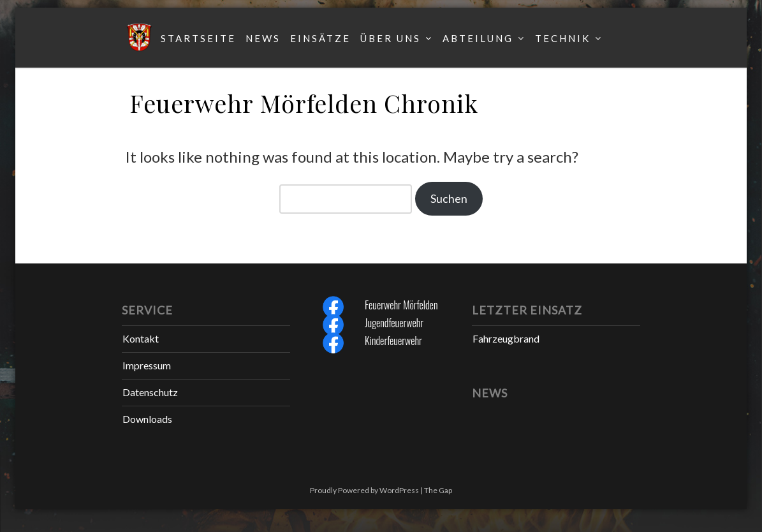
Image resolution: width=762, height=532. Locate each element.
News (263, 38)
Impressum (147, 365)
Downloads (147, 419)
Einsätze (320, 38)
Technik (563, 38)
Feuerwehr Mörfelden (401, 305)
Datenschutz (150, 392)
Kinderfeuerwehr (393, 341)
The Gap (438, 490)
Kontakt (141, 338)
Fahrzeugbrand (506, 338)
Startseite (198, 38)
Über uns (391, 38)
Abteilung (478, 38)
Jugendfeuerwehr (394, 323)
